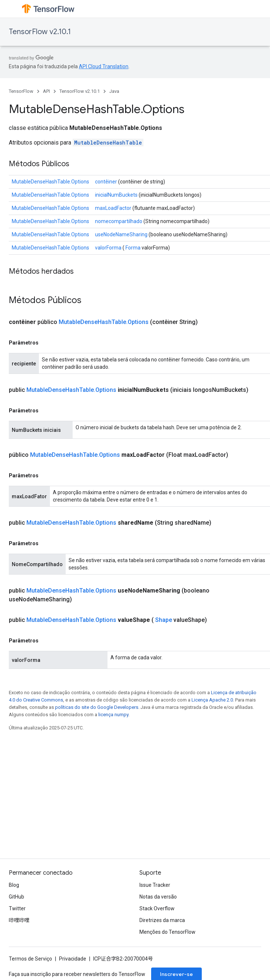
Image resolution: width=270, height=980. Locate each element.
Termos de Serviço (30, 959)
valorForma (108, 248)
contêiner (106, 182)
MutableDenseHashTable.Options (50, 182)
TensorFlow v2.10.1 (40, 32)
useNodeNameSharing (121, 234)
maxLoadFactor (113, 208)
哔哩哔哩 (19, 920)
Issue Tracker (155, 885)
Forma (133, 248)
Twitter (17, 908)
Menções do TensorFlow (167, 932)
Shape (164, 620)
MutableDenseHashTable (108, 143)
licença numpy (113, 715)
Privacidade (73, 959)
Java (114, 91)
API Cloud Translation (104, 66)
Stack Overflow (157, 908)
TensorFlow (21, 91)
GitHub (17, 897)
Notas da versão (158, 897)
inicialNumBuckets (116, 195)
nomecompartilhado (119, 221)
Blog (14, 885)
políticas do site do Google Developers (97, 707)
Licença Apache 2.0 (212, 700)
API (46, 91)
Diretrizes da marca (162, 920)
